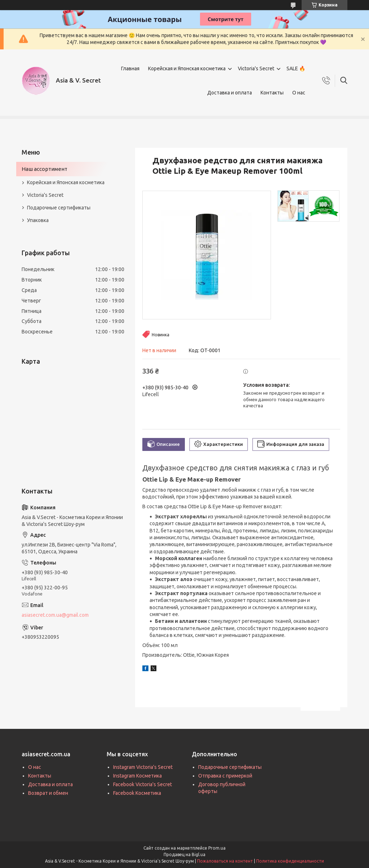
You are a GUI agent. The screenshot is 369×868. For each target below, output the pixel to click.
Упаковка (38, 220)
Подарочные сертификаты (59, 208)
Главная (130, 68)
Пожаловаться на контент (225, 861)
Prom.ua (217, 848)
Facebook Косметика (137, 793)
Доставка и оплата (230, 93)
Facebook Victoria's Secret (143, 784)
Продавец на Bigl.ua (184, 854)
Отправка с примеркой (225, 776)
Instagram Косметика (137, 776)
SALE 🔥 (296, 68)
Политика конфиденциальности (290, 861)
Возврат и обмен (48, 793)
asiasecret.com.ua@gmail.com (55, 615)
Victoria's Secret (256, 68)
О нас (299, 93)
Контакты (272, 93)
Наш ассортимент (45, 169)
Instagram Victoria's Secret (143, 767)
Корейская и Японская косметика (187, 68)
